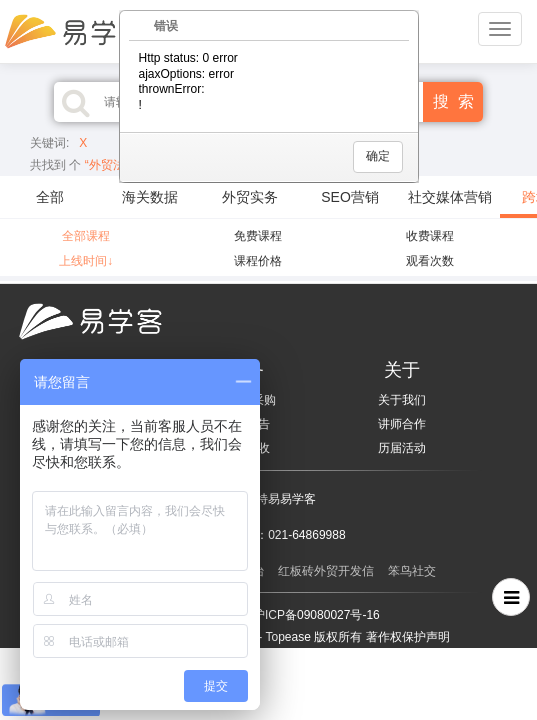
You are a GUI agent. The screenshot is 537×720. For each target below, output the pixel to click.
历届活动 (402, 448)
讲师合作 (402, 424)
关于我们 (402, 400)
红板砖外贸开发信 (326, 571)
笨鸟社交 (412, 571)
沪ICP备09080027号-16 (316, 615)
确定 (378, 156)
